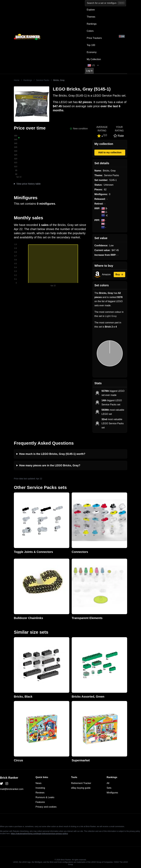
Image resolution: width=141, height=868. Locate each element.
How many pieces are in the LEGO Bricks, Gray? (50, 465)
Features (40, 802)
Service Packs (43, 80)
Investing (40, 788)
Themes (91, 17)
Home (17, 80)
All (108, 783)
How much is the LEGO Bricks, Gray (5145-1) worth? (52, 454)
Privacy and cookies (46, 807)
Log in (89, 71)
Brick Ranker (9, 778)
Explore (91, 10)
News (38, 783)
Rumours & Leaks (45, 797)
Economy (92, 52)
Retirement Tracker (81, 783)
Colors (90, 31)
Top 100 (91, 45)
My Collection (94, 59)
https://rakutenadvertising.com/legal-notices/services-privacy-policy (39, 834)
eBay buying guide (81, 788)
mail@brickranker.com (12, 789)
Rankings (92, 24)
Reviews (40, 793)
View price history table (28, 184)
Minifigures (112, 793)
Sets (109, 788)
